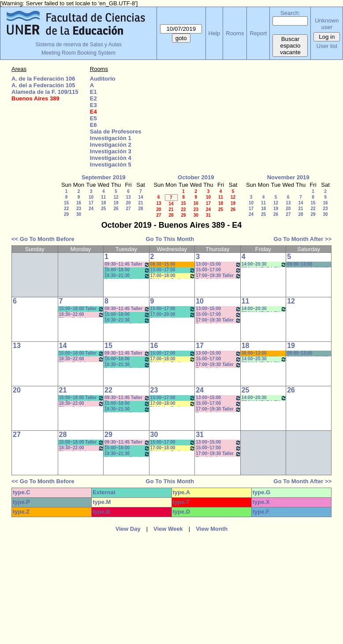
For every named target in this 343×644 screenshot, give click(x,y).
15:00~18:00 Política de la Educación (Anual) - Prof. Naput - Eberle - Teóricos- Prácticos (127, 270)
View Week (168, 529)
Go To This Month (170, 239)
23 (79, 209)
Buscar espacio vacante (290, 46)
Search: (290, 13)
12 (116, 197)
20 (128, 203)
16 (79, 203)
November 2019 (288, 177)
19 (116, 203)
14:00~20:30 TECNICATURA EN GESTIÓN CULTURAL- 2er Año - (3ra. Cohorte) (264, 265)
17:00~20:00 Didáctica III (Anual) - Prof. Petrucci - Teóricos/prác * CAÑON (173, 315)
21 (140, 203)
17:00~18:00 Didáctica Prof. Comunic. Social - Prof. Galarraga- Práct (173, 276)
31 (208, 215)
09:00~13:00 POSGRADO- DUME (308, 265)
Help (214, 33)
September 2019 (104, 177)
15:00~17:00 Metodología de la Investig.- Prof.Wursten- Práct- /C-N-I (218, 270)
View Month (212, 529)
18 (103, 203)
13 (128, 197)
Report (258, 33)
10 (91, 197)
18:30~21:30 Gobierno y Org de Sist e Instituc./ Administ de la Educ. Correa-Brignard (127, 276)
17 (91, 203)
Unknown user (327, 24)
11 (103, 197)
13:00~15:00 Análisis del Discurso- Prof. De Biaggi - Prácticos (218, 265)
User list (327, 46)
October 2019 (196, 177)
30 (79, 214)
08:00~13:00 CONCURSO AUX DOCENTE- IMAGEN (263, 353)
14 (140, 197)
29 (66, 214)
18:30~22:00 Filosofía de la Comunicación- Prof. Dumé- (82, 315)
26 (116, 209)
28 (140, 209)
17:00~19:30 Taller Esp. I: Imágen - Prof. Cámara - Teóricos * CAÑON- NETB (218, 276)
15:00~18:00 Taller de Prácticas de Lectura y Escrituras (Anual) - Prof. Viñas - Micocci (82, 309)
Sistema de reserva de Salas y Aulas (78, 44)
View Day (128, 529)
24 (91, 209)
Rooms (235, 33)
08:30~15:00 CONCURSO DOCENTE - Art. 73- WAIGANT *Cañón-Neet (171, 265)
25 (103, 209)
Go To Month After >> (303, 239)
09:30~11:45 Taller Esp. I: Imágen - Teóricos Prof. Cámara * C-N (127, 265)
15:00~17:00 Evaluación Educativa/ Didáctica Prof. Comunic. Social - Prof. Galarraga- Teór (173, 270)
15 (66, 203)
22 (66, 209)
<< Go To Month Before (43, 239)
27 (128, 209)
